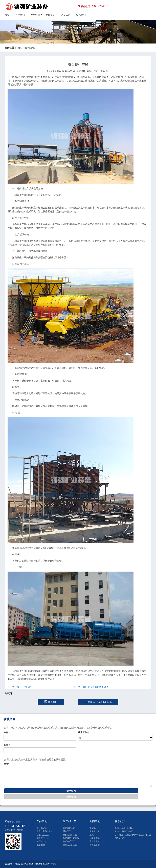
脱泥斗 (93, 835)
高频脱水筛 (95, 845)
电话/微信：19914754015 (98, 702)
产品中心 (35, 15)
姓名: (7, 732)
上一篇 (19, 687)
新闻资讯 (51, 15)
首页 (7, 15)
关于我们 (20, 15)
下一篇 (91, 687)
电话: (7, 745)
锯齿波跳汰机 (43, 838)
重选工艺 (67, 831)
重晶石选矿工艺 (70, 845)
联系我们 (81, 15)
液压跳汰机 (42, 841)
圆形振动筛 (95, 831)
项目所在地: (84, 732)
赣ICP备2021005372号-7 (46, 864)
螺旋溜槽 (41, 845)
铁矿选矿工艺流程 (71, 838)
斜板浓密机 (95, 838)
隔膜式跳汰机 (43, 835)
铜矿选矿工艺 (69, 841)
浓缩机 (93, 828)
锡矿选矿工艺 (69, 828)
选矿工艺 (66, 15)
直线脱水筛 (95, 841)
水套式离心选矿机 (45, 831)
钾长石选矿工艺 (70, 835)
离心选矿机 (42, 828)
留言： (7, 764)
